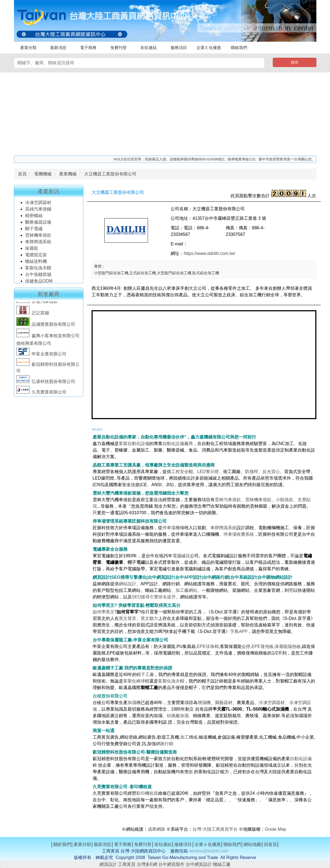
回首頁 (270, 844)
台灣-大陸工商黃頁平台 (215, 829)
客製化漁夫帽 (38, 270)
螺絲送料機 (36, 264)
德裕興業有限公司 (34, 346)
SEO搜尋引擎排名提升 (154, 597)
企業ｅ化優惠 (208, 844)
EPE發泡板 (263, 646)
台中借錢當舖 (38, 277)
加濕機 (134, 703)
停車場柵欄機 (175, 528)
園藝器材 (224, 703)
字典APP (239, 631)
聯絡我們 (239, 48)
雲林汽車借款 (228, 500)
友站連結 (149, 48)
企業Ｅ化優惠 (209, 48)
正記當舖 (33, 315)
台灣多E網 (147, 864)
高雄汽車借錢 (38, 211)
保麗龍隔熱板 (288, 646)
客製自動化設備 (134, 444)
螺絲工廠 (222, 864)
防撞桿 (252, 472)
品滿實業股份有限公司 (46, 327)
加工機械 (189, 737)
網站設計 (128, 584)
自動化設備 (301, 759)
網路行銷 (165, 744)
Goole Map (275, 829)
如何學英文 (104, 612)
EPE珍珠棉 (208, 646)
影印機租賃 (147, 793)
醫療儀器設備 (39, 224)
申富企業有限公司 (41, 356)
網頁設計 (108, 864)
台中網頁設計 (199, 864)
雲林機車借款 (38, 237)
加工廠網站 (186, 590)
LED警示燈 (208, 472)
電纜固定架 (36, 257)
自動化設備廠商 (178, 444)
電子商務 (88, 48)
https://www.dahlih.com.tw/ (209, 253)
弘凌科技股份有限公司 (46, 384)
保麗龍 (32, 250)
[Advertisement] (165, 113)
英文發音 (128, 618)
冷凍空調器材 (39, 205)
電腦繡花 (181, 556)
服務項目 (179, 48)
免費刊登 (119, 48)
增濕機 (204, 703)
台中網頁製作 (171, 864)
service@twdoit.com (209, 851)
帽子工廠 (145, 674)
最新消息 (58, 48)
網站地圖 (252, 844)
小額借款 (284, 500)
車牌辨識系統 (38, 244)
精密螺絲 (34, 218)
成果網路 (157, 829)
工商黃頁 (127, 864)
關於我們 (62, 844)
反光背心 (271, 472)
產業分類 (28, 48)
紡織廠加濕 (178, 716)
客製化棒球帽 (136, 681)
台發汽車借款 (37, 304)
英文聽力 (149, 618)
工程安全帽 (182, 472)
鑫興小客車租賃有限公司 (48, 338)
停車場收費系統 (239, 534)
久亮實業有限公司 (41, 395)
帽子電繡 (34, 231)
